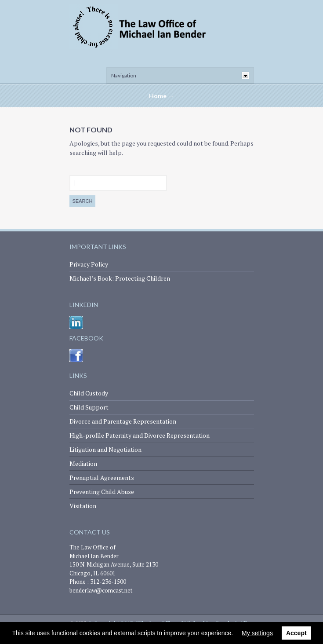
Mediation (83, 463)
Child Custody (89, 393)
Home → (161, 96)
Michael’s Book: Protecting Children (120, 278)
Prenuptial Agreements (102, 478)
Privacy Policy (89, 264)
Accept (296, 633)
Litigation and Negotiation (105, 449)
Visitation (83, 506)
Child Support (89, 407)
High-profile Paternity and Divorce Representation (140, 435)
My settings (257, 633)
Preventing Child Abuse (102, 492)
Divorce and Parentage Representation (123, 421)
